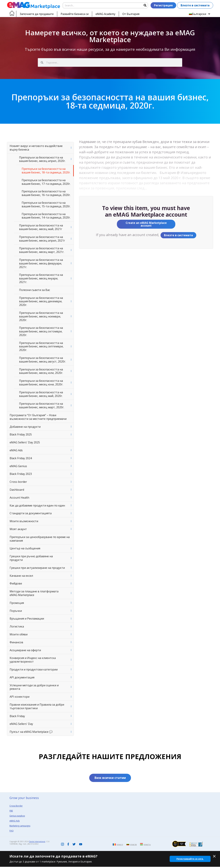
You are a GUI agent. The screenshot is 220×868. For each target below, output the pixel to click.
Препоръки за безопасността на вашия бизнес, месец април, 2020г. (42, 159)
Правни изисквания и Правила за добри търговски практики (37, 706)
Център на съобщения (25, 548)
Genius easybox (17, 817)
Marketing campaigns (20, 827)
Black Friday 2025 (21, 434)
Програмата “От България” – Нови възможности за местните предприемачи (38, 417)
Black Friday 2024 (21, 458)
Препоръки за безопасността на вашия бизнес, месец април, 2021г (42, 239)
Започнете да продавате (37, 14)
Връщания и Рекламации (27, 619)
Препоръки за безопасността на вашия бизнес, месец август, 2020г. (42, 360)
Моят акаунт (18, 529)
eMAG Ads (16, 450)
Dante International (37, 843)
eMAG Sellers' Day (21, 724)
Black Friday (17, 716)
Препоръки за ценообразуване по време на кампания (40, 539)
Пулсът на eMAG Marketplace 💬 (31, 732)
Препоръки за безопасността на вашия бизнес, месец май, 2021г (41, 227)
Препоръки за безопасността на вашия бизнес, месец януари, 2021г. (41, 278)
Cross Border (16, 807)
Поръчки (16, 611)
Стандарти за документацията (31, 513)
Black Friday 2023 (21, 474)
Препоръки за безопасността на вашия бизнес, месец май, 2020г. (41, 394)
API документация (22, 677)
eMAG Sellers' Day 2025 (25, 442)
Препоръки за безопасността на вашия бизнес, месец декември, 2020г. (41, 301)
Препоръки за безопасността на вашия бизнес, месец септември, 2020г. (41, 347)
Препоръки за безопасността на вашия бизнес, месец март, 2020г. (42, 405)
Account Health (19, 498)
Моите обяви (19, 634)
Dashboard (17, 490)
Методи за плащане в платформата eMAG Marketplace (34, 593)
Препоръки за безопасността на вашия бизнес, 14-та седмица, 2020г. (46, 216)
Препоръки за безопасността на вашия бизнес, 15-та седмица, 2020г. (46, 204)
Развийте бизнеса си (75, 14)
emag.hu (147, 846)
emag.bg (133, 846)
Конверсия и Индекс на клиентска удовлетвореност (33, 660)
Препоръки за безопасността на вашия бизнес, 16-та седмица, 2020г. (46, 193)
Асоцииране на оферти (25, 650)
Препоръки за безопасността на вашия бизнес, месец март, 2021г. (42, 250)
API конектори (20, 697)
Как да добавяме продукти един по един (37, 505)
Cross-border (18, 482)
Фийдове (16, 583)
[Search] (145, 5)
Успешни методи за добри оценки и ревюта (34, 687)
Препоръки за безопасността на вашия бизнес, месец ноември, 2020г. (41, 316)
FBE (11, 812)
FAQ (12, 832)
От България (131, 14)
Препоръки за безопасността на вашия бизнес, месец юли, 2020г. (41, 371)
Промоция (17, 603)
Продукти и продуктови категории (34, 669)
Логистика (17, 626)
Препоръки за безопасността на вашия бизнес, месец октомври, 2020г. (41, 331)
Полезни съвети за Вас (35, 290)
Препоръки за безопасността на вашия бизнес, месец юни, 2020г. (41, 383)
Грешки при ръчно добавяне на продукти (31, 558)
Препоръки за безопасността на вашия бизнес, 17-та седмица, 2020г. (46, 182)
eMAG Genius (18, 466)
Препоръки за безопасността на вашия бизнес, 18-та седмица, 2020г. (46, 171)
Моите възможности (24, 521)
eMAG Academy (105, 14)
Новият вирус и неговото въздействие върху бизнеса (36, 148)
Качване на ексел (21, 576)
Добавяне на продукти (25, 427)
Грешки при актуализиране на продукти (37, 568)
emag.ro (120, 846)
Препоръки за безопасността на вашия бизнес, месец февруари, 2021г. (41, 263)
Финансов (16, 642)
